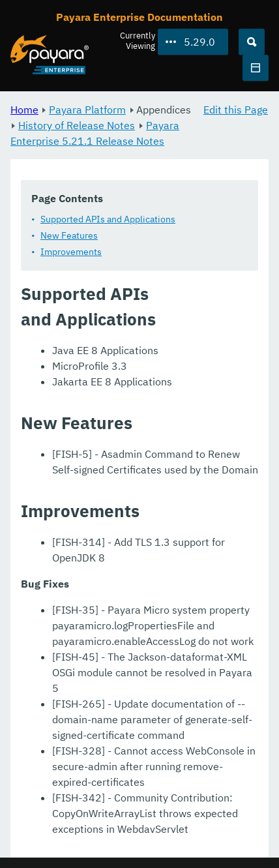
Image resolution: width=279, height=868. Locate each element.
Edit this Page (236, 110)
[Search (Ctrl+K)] (252, 42)
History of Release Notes (77, 125)
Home (24, 110)
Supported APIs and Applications (108, 219)
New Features (69, 235)
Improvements (71, 252)
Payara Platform (87, 110)
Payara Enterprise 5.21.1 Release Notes (95, 133)
